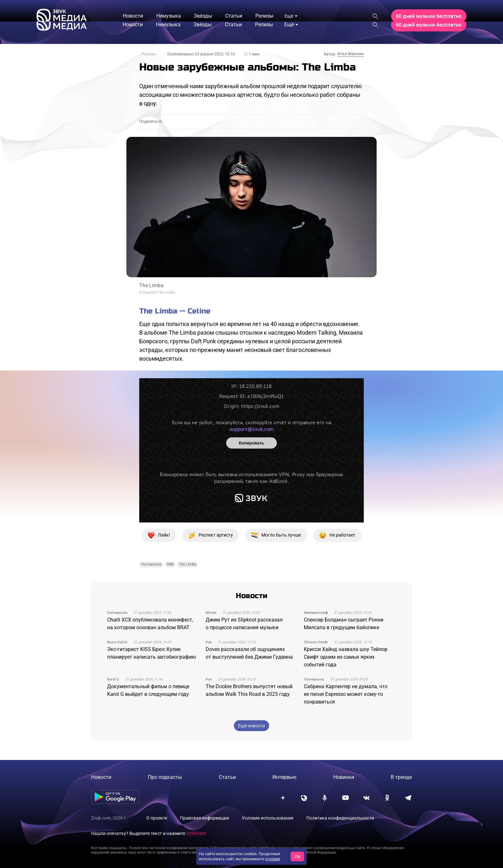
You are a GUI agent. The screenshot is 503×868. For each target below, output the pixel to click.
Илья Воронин (351, 54)
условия (273, 859)
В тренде (401, 777)
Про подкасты (165, 777)
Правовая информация (205, 818)
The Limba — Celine (175, 311)
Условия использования (268, 818)
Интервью (284, 777)
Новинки (344, 777)
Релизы (149, 54)
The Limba (188, 564)
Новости (101, 777)
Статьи (227, 777)
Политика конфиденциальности (340, 818)
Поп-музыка (151, 564)
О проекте (157, 818)
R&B (170, 564)
